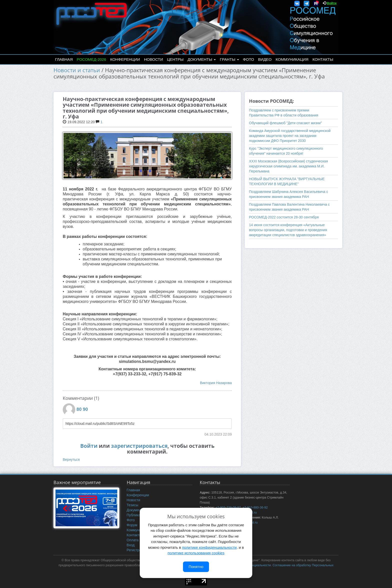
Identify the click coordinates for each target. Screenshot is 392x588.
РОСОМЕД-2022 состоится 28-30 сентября (284, 217)
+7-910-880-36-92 (255, 508)
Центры (175, 59)
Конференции (125, 59)
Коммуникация (292, 59)
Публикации (136, 515)
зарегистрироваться (139, 446)
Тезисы (133, 505)
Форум (132, 525)
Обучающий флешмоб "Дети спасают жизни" (285, 123)
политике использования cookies (196, 553)
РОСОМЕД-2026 (91, 59)
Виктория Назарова (216, 383)
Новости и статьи (77, 70)
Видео (265, 59)
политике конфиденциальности (209, 547)
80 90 (82, 409)
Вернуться (71, 460)
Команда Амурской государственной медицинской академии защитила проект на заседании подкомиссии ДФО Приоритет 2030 (290, 136)
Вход (131, 545)
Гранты (229, 59)
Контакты (323, 59)
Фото (248, 59)
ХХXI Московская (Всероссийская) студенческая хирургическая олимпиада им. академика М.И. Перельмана (288, 166)
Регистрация (137, 550)
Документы (202, 59)
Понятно (196, 567)
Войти (332, 3)
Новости (153, 59)
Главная (64, 59)
